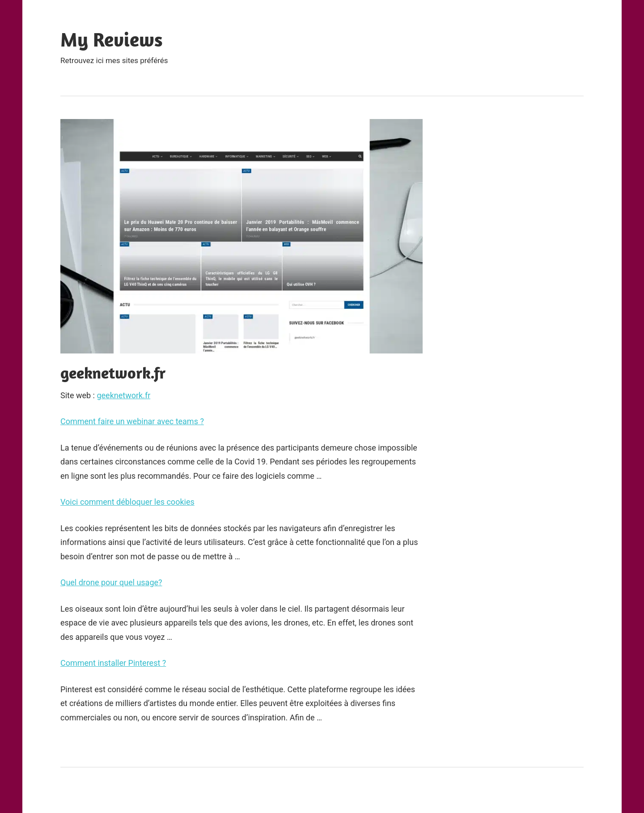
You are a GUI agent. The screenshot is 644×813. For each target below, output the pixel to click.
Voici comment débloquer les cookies (127, 502)
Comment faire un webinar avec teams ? (132, 421)
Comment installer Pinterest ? (113, 663)
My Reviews (112, 39)
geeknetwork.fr (123, 395)
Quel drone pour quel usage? (111, 582)
